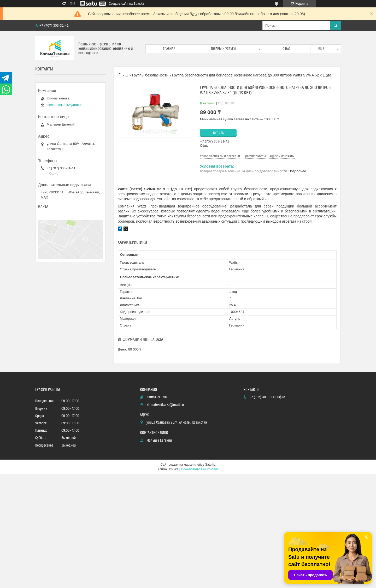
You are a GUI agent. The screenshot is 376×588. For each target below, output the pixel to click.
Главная (169, 49)
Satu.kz (210, 465)
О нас (287, 49)
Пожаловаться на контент (200, 469)
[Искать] (336, 26)
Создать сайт (118, 4)
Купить (218, 133)
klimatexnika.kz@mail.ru (65, 105)
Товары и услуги (223, 49)
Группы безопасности (150, 75)
